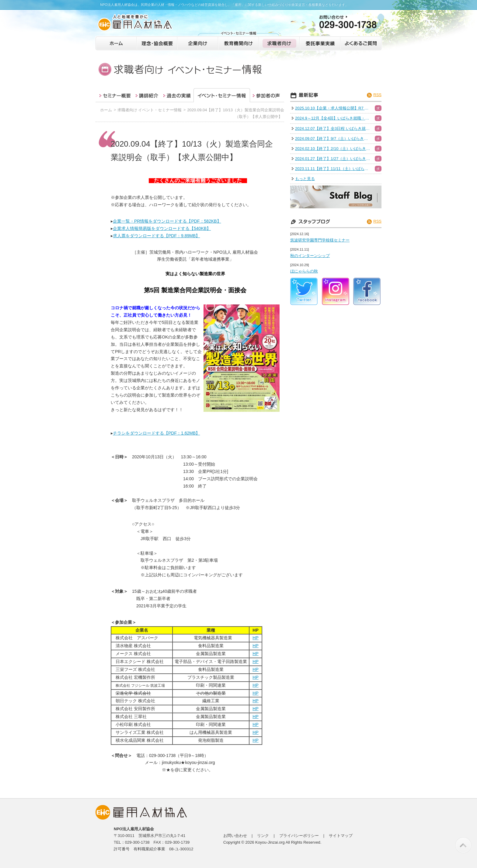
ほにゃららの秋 (304, 271)
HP (256, 638)
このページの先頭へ (463, 845)
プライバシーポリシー (299, 836)
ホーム (106, 110)
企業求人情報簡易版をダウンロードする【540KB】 (162, 228)
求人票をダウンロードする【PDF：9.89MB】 (156, 236)
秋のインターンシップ (310, 256)
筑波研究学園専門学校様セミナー (320, 240)
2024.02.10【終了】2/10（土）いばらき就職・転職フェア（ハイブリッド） (333, 149)
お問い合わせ (235, 836)
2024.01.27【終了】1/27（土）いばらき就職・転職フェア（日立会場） (333, 159)
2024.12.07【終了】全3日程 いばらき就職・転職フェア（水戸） (333, 128)
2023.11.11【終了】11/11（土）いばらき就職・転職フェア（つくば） (333, 169)
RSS (377, 95)
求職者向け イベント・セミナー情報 (150, 110)
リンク (263, 836)
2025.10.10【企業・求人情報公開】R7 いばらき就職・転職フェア (333, 108)
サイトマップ (341, 836)
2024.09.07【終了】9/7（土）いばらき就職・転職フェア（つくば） (333, 139)
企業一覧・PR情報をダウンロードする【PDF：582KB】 (167, 221)
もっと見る (305, 179)
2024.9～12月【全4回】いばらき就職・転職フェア (333, 118)
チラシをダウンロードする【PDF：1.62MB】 (156, 433)
